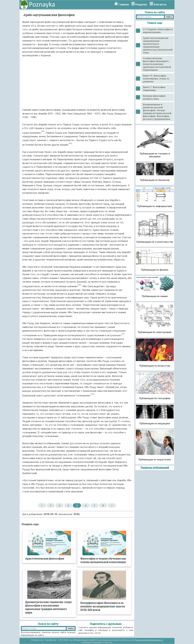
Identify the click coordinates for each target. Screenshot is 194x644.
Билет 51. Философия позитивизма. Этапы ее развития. (156, 79)
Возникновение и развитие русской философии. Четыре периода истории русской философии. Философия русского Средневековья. (157, 112)
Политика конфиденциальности (149, 640)
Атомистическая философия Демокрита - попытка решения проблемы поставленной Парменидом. (157, 64)
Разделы (141, 4)
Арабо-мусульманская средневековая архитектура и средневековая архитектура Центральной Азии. (158, 45)
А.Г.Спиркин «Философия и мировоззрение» (158, 31)
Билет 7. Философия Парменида (154, 89)
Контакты (160, 4)
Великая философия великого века (154, 97)
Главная (124, 4)
